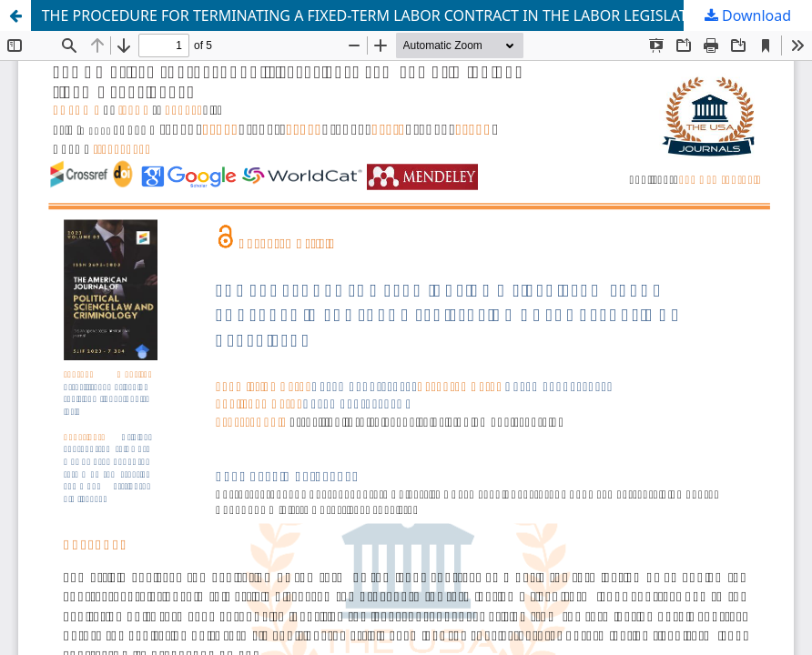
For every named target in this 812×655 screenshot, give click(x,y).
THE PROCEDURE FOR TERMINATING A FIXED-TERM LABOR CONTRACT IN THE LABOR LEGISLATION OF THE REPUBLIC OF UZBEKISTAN (427, 15)
